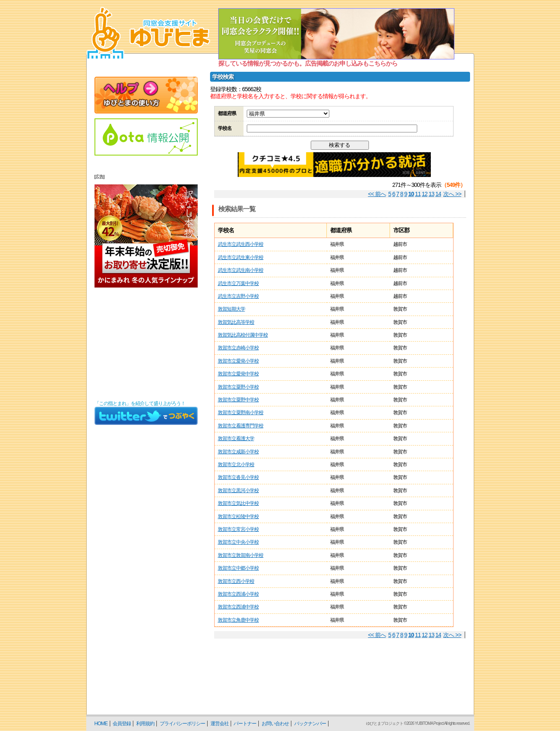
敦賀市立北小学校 (236, 465)
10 (411, 194)
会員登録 (122, 724)
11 (418, 194)
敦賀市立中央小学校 (238, 542)
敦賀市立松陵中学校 (238, 516)
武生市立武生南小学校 (241, 270)
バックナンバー (310, 724)
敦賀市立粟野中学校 (238, 400)
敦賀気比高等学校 (236, 322)
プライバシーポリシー (182, 724)
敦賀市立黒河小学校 (238, 490)
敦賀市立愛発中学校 (238, 374)
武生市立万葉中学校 (238, 283)
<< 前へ (377, 194)
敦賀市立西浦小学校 (238, 594)
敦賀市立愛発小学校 (238, 361)
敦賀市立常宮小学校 (238, 529)
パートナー (245, 724)
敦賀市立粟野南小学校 (241, 413)
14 (438, 194)
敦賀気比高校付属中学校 (243, 335)
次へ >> (452, 194)
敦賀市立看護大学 (236, 439)
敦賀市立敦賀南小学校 (241, 555)
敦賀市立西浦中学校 (238, 607)
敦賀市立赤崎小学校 (238, 348)
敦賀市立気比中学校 (238, 503)
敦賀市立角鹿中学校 (238, 620)
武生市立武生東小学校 (241, 257)
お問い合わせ (275, 724)
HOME (101, 724)
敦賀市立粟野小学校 (238, 387)
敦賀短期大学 (232, 309)
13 (432, 194)
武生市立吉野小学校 (238, 296)
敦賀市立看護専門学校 (241, 426)
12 (425, 194)
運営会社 (220, 724)
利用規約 (145, 724)
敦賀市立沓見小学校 (238, 477)
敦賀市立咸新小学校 (238, 452)
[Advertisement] (146, 344)
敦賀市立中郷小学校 (238, 568)
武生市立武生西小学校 (241, 244)
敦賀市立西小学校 (236, 581)
